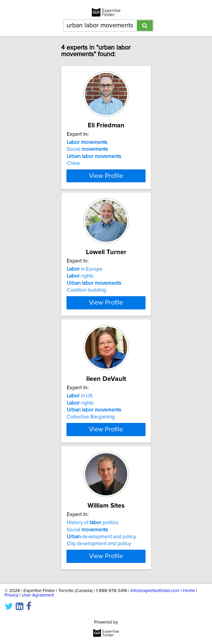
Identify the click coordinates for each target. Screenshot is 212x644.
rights (80, 276)
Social (87, 149)
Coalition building (86, 290)
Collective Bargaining (91, 417)
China (73, 163)
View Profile (106, 176)
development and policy (101, 537)
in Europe (85, 269)
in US (80, 396)
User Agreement (38, 595)
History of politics (93, 523)
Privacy (11, 595)
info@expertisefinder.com (155, 591)
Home (189, 591)
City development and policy (99, 544)
